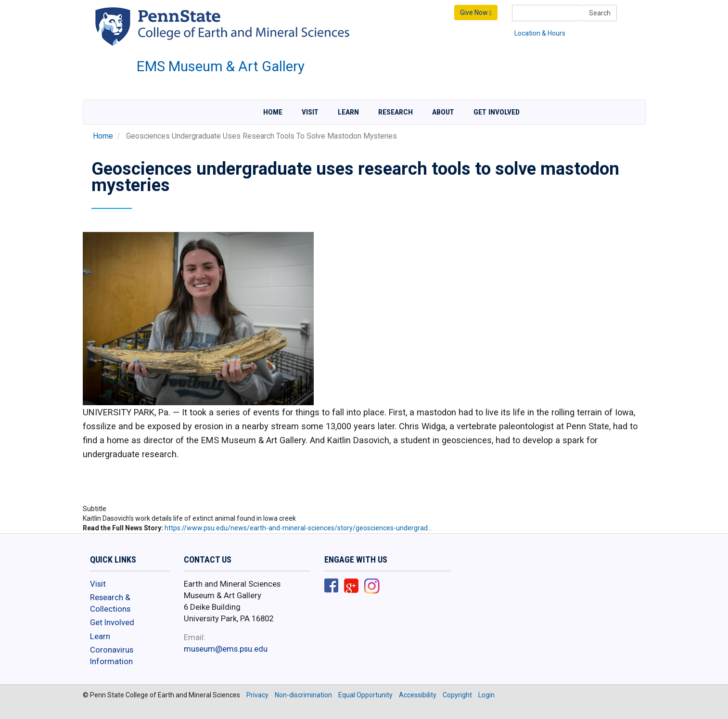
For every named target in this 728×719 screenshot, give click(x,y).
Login (486, 695)
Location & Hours (540, 33)
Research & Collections (110, 603)
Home (273, 112)
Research (396, 112)
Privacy (257, 695)
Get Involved (497, 112)
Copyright (457, 695)
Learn (348, 112)
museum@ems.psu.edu (226, 649)
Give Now (476, 13)
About (443, 112)
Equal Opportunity (365, 695)
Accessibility (418, 695)
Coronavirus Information (112, 655)
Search (600, 13)
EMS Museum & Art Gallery (221, 66)
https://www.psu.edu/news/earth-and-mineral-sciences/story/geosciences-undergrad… (298, 528)
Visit (310, 112)
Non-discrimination (303, 695)
